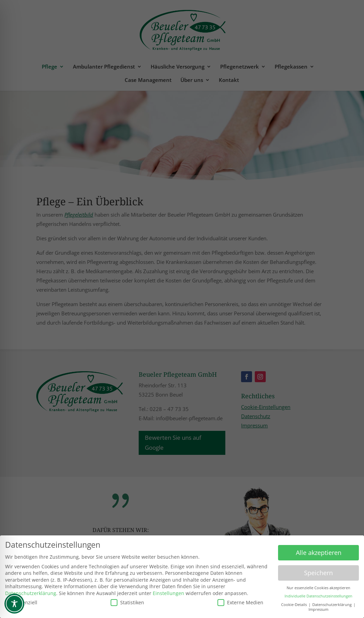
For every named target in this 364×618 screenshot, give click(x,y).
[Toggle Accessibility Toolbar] (14, 604)
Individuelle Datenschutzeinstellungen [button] (318, 594)
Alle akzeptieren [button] (319, 550)
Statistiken (127, 600)
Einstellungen (168, 591)
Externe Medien (240, 600)
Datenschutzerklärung (31, 591)
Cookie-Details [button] (294, 603)
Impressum (318, 607)
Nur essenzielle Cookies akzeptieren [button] (318, 586)
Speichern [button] (318, 571)
